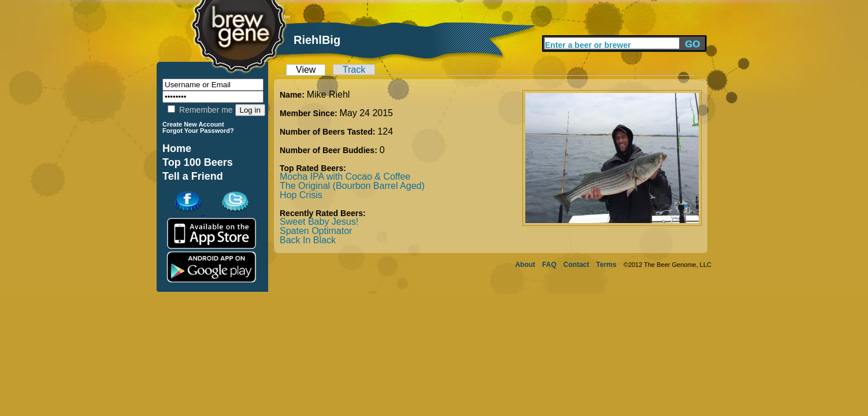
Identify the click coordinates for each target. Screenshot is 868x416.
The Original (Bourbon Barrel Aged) (352, 186)
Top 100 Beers (198, 162)
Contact (576, 265)
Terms (607, 265)
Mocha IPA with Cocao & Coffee (345, 177)
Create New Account (193, 124)
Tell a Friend (193, 176)
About (525, 265)
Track (354, 70)
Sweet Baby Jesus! (319, 222)
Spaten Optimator (316, 231)
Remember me (200, 110)
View (306, 70)
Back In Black (308, 240)
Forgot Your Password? (198, 131)
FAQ (549, 265)
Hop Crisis (301, 195)
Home (177, 148)
